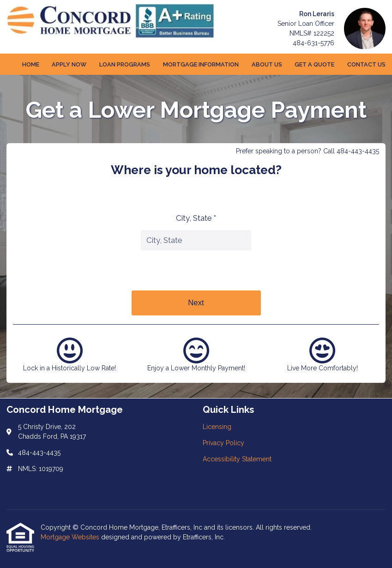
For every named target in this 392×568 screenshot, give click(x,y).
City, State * (196, 218)
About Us (267, 64)
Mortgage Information (201, 64)
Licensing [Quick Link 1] (217, 427)
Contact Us (366, 64)
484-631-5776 (314, 43)
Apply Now (69, 64)
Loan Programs (125, 64)
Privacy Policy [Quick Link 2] (223, 443)
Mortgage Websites (71, 537)
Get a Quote (314, 64)
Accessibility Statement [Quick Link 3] (237, 459)
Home (31, 64)
